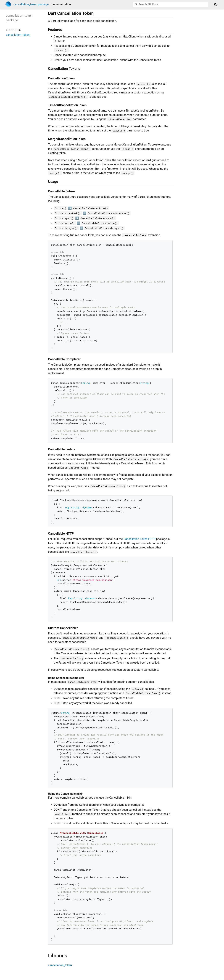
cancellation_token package (31, 4)
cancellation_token (60, 965)
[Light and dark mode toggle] (216, 4)
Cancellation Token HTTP (139, 539)
